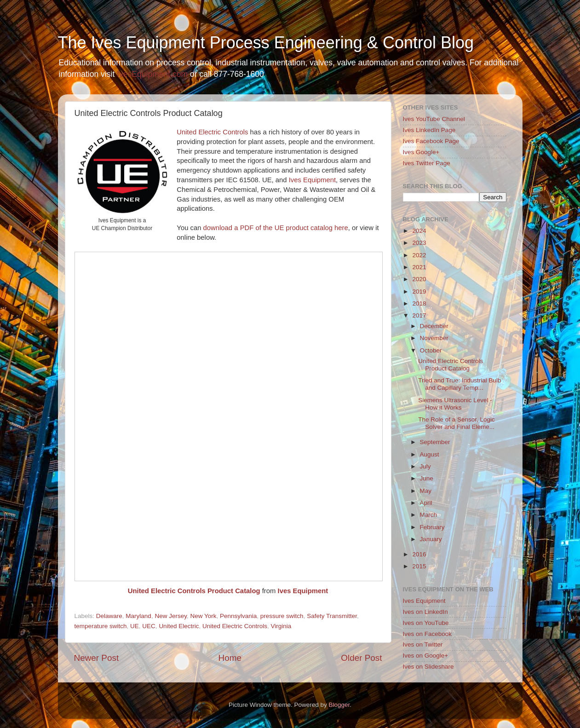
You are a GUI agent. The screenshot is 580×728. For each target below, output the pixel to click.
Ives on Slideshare (428, 667)
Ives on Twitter (423, 644)
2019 (419, 292)
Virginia (281, 626)
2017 (419, 315)
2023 (419, 243)
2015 (419, 566)
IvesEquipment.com (152, 74)
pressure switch (282, 616)
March (429, 515)
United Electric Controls (212, 132)
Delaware (109, 616)
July (425, 466)
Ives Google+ (421, 152)
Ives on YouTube (426, 623)
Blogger (339, 705)
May (426, 491)
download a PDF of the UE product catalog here (276, 228)
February (432, 527)
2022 (419, 255)
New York (203, 616)
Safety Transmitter (332, 616)
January (431, 539)
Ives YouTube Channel (434, 119)
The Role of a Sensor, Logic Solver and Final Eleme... (457, 423)
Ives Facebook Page (431, 141)
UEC (149, 626)
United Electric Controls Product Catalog (194, 591)
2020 (419, 279)
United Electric (179, 626)
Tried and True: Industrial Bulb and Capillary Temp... (459, 384)
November (434, 338)
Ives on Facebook (428, 634)
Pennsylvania (238, 616)
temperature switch (101, 626)
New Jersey (171, 616)
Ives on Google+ (426, 656)
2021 (419, 267)
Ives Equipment (312, 180)
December (434, 326)
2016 (419, 554)
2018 (419, 303)
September (435, 442)
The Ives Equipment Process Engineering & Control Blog (266, 43)
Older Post (361, 658)
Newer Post (97, 658)
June (427, 478)
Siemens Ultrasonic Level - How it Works (455, 404)
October (431, 350)
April (426, 503)
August (430, 454)
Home (230, 658)
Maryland (138, 616)
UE (135, 626)
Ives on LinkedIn (425, 612)
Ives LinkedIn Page (429, 130)
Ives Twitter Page (427, 163)
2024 (419, 231)
